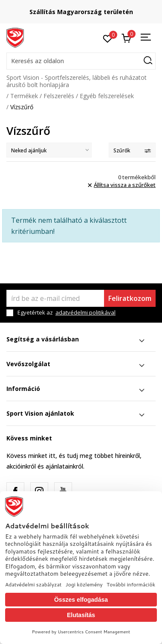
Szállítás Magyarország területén (81, 12)
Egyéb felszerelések (107, 96)
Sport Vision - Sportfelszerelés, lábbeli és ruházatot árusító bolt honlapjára (77, 81)
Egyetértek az (67, 313)
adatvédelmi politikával (85, 312)
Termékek (24, 96)
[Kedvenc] (108, 38)
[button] (81, 61)
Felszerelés (59, 96)
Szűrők (132, 150)
